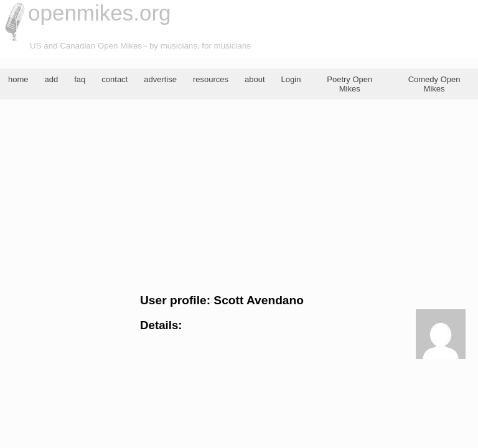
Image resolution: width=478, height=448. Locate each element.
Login (291, 79)
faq (80, 79)
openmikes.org (100, 13)
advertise (160, 79)
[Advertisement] (239, 197)
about (255, 79)
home (18, 79)
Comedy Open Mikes (434, 84)
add (52, 79)
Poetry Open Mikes (349, 84)
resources (211, 79)
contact (115, 79)
